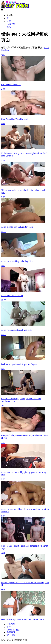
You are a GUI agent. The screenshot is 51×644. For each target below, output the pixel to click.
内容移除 (11, 632)
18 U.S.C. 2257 (13, 630)
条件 (9, 627)
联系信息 (11, 624)
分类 (9, 21)
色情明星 (11, 24)
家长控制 (11, 635)
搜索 (9, 27)
